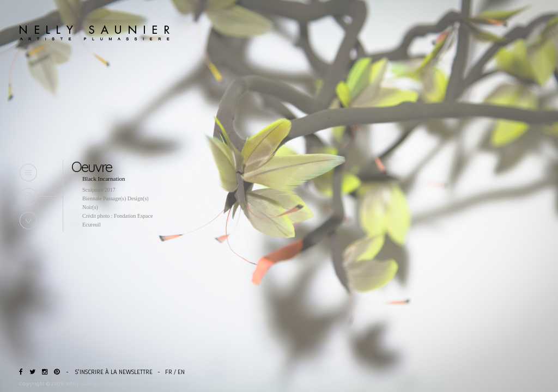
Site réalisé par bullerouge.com (147, 384)
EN (181, 372)
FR (169, 372)
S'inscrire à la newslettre (114, 372)
